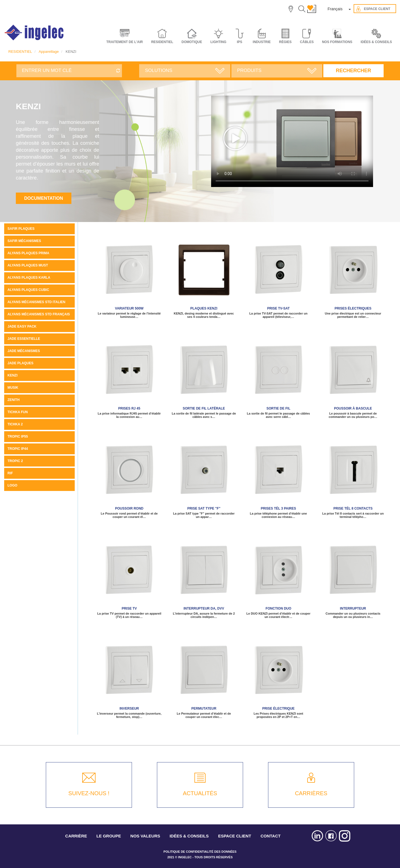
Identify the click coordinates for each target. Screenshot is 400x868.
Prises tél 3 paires (278, 508)
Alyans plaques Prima (28, 253)
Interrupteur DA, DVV (204, 608)
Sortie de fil (278, 408)
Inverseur (129, 709)
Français (335, 9)
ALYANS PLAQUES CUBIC (28, 290)
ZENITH (13, 400)
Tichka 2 (15, 424)
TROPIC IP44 (18, 449)
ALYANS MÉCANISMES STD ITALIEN (36, 302)
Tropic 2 (15, 461)
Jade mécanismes (24, 351)
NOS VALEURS (145, 836)
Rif (10, 473)
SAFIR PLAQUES (21, 229)
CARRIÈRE (76, 836)
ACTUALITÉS (200, 793)
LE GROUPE (109, 836)
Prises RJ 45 (129, 408)
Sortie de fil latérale (204, 408)
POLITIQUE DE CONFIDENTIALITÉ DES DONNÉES (200, 852)
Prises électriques (353, 308)
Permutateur (204, 709)
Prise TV (129, 608)
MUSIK (13, 388)
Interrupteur (353, 608)
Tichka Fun (18, 412)
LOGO (12, 485)
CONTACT (271, 836)
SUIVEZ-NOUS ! (89, 793)
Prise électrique (278, 709)
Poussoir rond (129, 508)
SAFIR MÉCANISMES (24, 241)
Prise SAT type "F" (204, 508)
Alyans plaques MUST (28, 265)
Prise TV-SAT (278, 308)
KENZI (12, 375)
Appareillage (49, 52)
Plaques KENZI (204, 308)
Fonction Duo (278, 608)
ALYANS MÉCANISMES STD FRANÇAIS (39, 314)
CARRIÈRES (311, 793)
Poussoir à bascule (353, 408)
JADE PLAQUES (20, 363)
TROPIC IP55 (18, 437)
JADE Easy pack (22, 326)
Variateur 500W (129, 308)
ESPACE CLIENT (235, 836)
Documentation (44, 198)
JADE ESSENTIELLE (24, 339)
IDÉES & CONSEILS (376, 42)
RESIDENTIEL (20, 52)
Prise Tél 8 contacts (353, 508)
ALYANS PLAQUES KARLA (29, 278)
